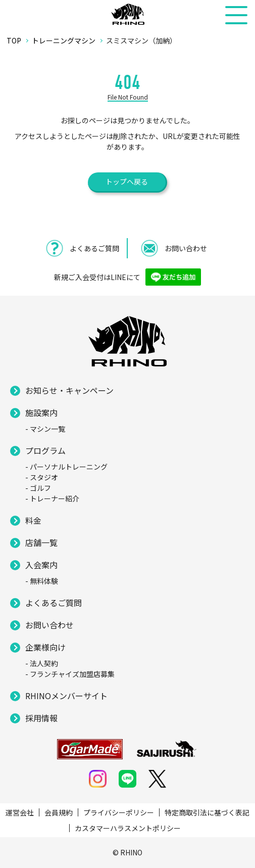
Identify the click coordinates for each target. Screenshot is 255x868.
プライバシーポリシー (119, 812)
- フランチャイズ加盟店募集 (70, 674)
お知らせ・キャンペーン (69, 390)
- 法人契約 (42, 663)
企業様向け (45, 647)
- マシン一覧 (45, 429)
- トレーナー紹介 (52, 498)
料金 (33, 520)
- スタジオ (42, 477)
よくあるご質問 (54, 603)
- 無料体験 (42, 581)
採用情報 (41, 718)
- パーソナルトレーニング (66, 467)
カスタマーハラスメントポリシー (128, 828)
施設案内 (41, 413)
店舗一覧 (41, 542)
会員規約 (59, 812)
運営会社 (20, 812)
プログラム (45, 450)
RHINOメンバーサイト (66, 696)
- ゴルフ (38, 488)
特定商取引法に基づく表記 (207, 812)
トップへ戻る (127, 181)
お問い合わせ (49, 625)
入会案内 (41, 565)
